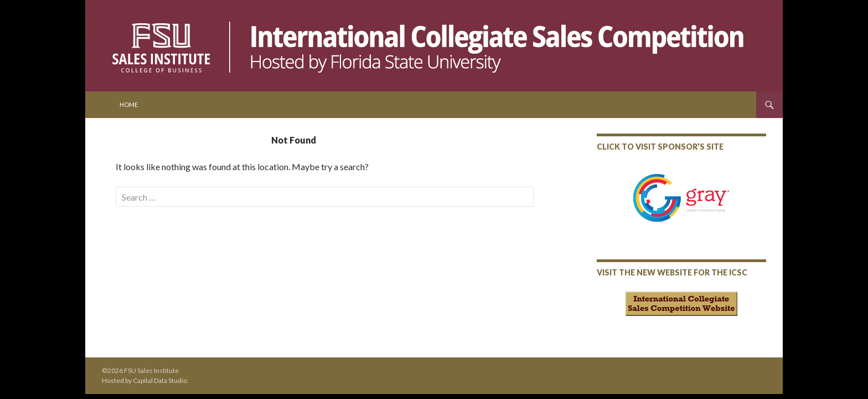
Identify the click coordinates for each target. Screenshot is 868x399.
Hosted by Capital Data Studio (144, 380)
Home (129, 104)
